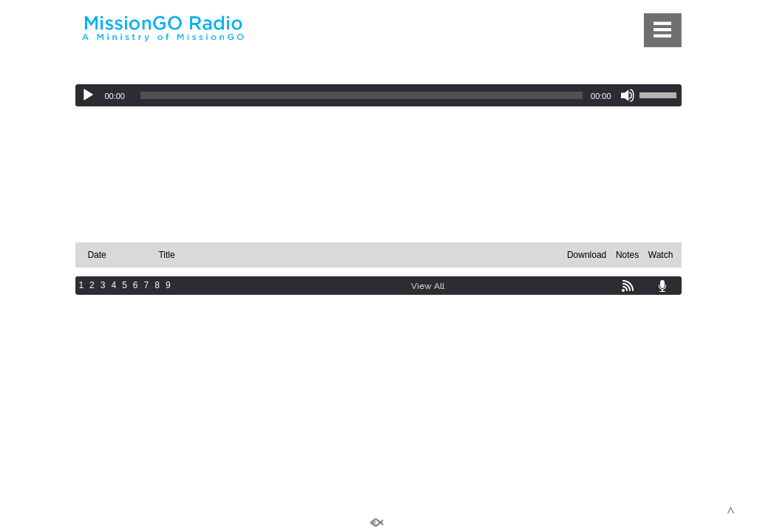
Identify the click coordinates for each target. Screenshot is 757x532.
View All (428, 286)
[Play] (88, 95)
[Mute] (628, 95)
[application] (378, 95)
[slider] (361, 95)
